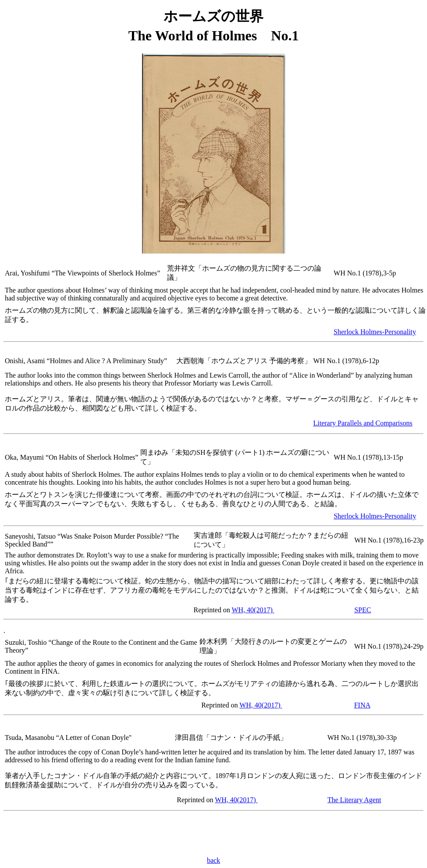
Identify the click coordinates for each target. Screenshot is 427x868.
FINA (362, 705)
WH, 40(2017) (253, 610)
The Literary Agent (354, 800)
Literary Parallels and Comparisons (363, 423)
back (213, 860)
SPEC (363, 610)
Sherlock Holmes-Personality (375, 332)
